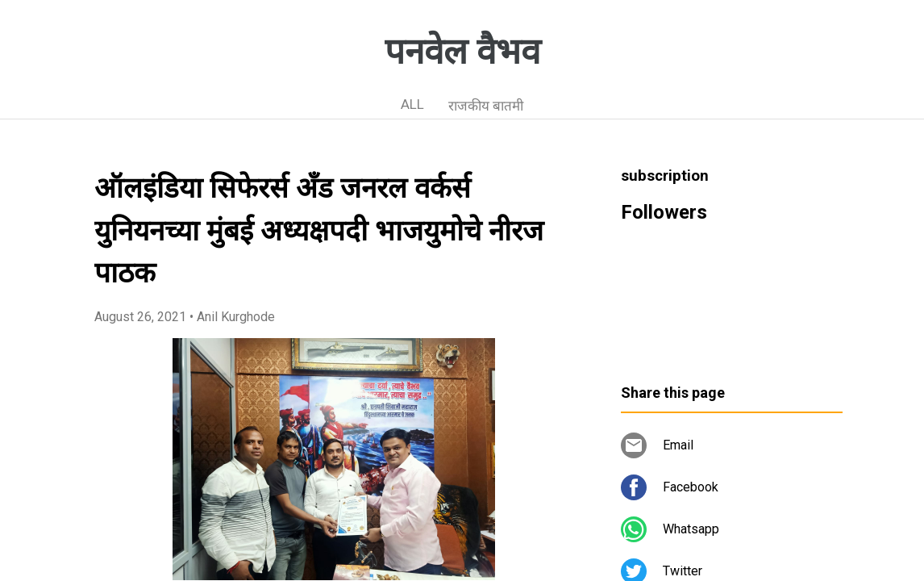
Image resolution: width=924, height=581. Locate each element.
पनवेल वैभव (462, 52)
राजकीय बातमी (486, 106)
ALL (412, 104)
